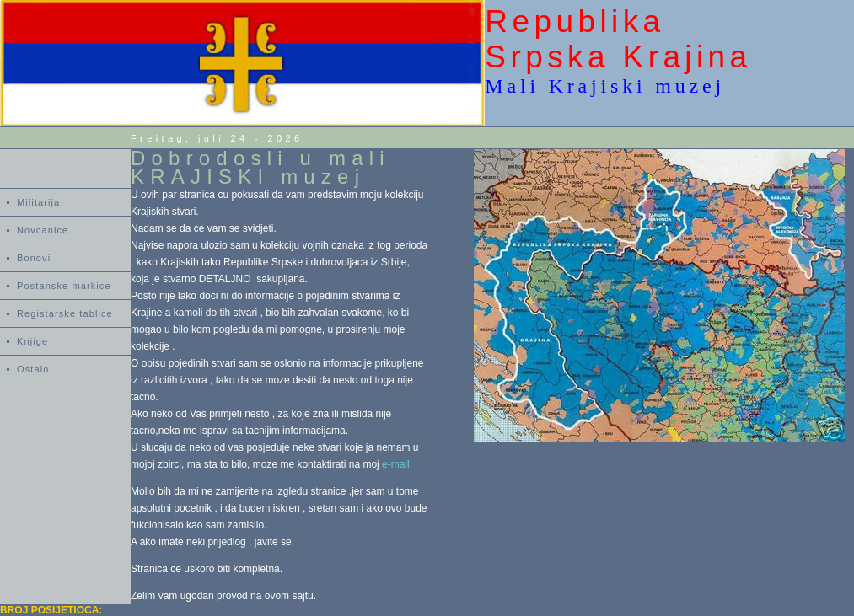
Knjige (32, 341)
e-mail (396, 464)
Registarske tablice (65, 313)
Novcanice (43, 230)
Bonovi (34, 258)
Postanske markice (64, 286)
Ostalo (33, 369)
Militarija (38, 202)
